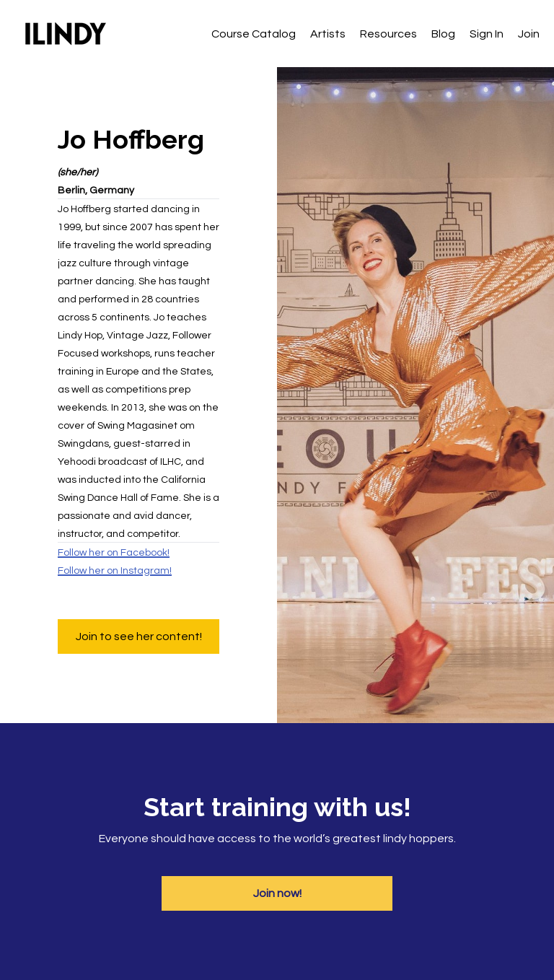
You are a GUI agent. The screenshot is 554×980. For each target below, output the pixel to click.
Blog (443, 34)
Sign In (487, 34)
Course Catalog (254, 34)
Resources (388, 34)
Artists (328, 34)
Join (529, 34)
